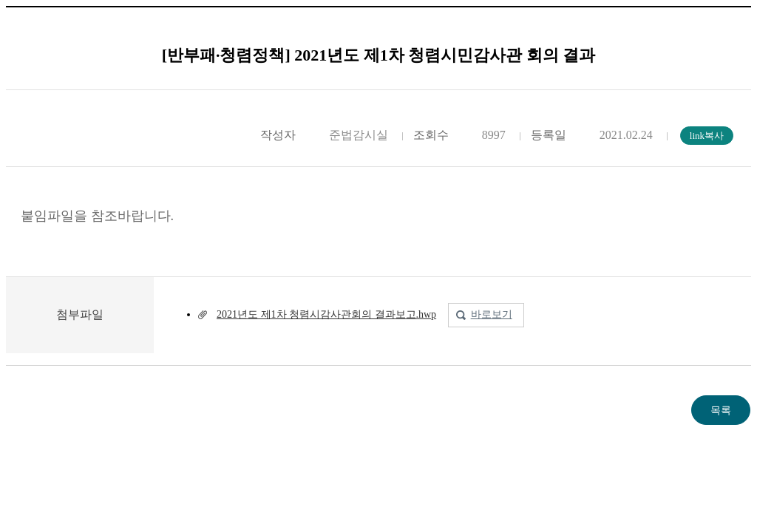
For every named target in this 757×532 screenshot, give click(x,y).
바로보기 (492, 314)
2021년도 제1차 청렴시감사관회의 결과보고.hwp (326, 314)
